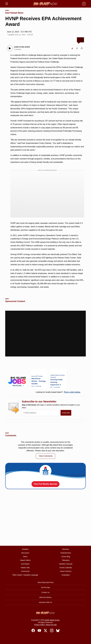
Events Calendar (66, 568)
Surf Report (25, 564)
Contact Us (45, 592)
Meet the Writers (45, 597)
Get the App (45, 587)
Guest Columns (66, 571)
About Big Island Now (45, 582)
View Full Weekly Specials (45, 484)
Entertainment (66, 553)
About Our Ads (51, 625)
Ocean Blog (66, 557)
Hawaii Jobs (25, 568)
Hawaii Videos (25, 560)
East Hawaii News (14, 13)
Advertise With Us (45, 602)
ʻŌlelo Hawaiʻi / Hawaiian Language (25, 575)
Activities (25, 549)
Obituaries (66, 560)
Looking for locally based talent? (58, 392)
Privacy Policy (40, 625)
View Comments (46, 456)
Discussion (25, 553)
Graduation (66, 575)
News (25, 557)
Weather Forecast (66, 564)
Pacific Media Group (52, 620)
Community (25, 571)
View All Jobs (18, 385)
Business (66, 549)
